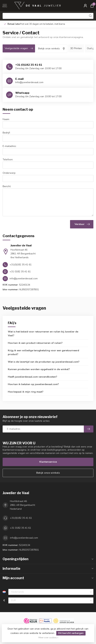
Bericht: (7, 186)
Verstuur (82, 224)
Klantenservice (48, 462)
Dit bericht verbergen (71, 633)
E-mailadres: (9, 146)
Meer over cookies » (48, 637)
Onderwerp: (9, 173)
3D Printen (76, 48)
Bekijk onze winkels (48, 473)
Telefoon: (8, 160)
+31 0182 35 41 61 (20, 528)
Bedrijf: (6, 133)
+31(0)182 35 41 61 (21, 518)
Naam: (6, 119)
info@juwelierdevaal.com (24, 538)
